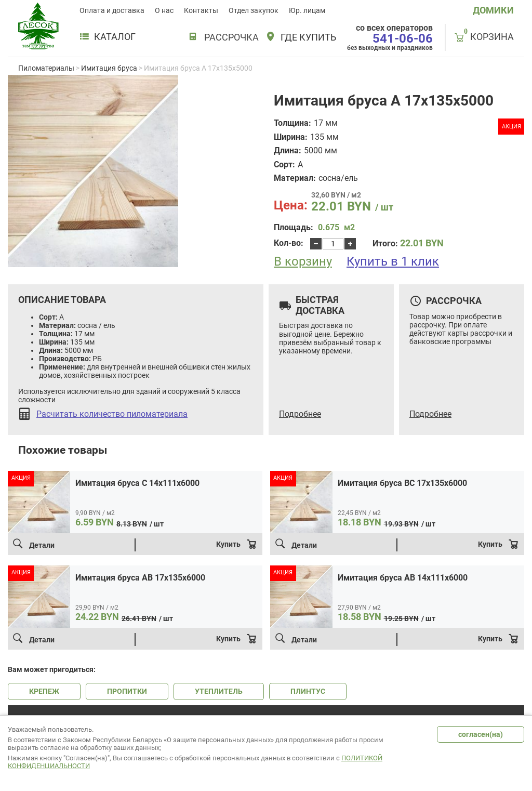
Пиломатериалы (46, 68)
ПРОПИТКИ (127, 691)
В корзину (303, 262)
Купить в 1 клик (393, 261)
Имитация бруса (109, 68)
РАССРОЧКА (231, 37)
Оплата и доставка (112, 10)
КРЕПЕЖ (44, 691)
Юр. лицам (307, 10)
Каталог (108, 37)
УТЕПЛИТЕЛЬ (219, 691)
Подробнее (300, 414)
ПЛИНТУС (308, 691)
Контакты (201, 10)
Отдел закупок (254, 10)
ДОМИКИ (493, 10)
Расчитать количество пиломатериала (112, 414)
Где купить (308, 37)
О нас (164, 10)
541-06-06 (403, 38)
